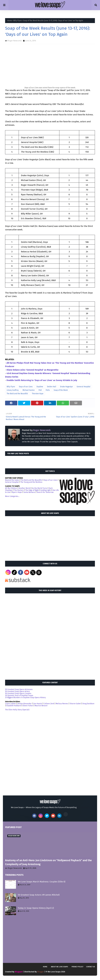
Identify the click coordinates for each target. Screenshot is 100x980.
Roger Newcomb (15, 41)
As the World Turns (40, 488)
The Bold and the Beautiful (17, 394)
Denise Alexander (24, 704)
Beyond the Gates (12, 480)
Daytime (40, 387)
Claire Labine (10, 704)
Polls (48, 390)
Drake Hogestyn (66, 387)
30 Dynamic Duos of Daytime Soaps (19, 695)
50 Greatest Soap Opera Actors (17, 691)
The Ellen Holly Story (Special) (17, 710)
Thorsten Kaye (38, 394)
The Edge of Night (32, 490)
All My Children (11, 488)
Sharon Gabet (75, 704)
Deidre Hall (52, 387)
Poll (40, 390)
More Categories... (12, 496)
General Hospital (84, 387)
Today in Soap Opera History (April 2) (36, 908)
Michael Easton (29, 390)
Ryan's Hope (17, 492)
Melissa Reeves (62, 704)
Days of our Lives (26, 387)
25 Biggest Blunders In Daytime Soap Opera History (25, 698)
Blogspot (19, 972)
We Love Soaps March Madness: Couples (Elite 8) (42, 882)
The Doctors (19, 490)
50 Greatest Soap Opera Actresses (19, 689)
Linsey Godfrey (13, 390)
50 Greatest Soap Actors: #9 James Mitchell (39, 895)
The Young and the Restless (31, 482)
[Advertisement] (27, 537)
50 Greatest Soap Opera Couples (18, 693)
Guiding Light (46, 490)
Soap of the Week (61, 390)
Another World (25, 488)
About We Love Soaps (59, 967)
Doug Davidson (88, 704)
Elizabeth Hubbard (14, 706)
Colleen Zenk (49, 704)
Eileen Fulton (28, 706)
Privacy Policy (77, 967)
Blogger (41, 972)
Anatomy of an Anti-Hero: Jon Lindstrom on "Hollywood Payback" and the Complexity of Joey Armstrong (48, 862)
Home (10, 21)
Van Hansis (38, 704)
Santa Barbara (29, 492)
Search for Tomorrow (45, 492)
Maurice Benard (41, 706)
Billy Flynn (18, 21)
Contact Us (91, 967)
